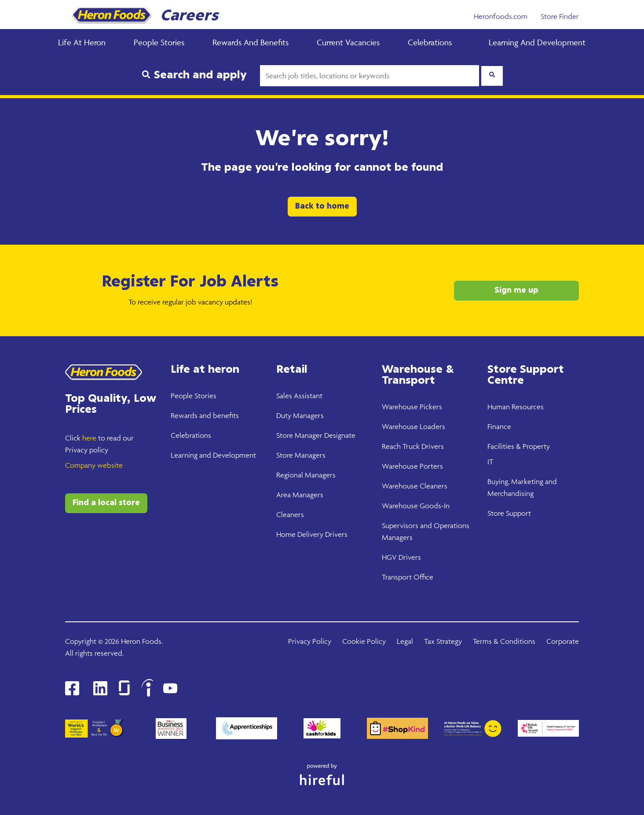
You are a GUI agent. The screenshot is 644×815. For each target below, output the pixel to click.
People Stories (159, 42)
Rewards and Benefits (251, 42)
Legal (405, 641)
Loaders (432, 426)
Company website (94, 465)
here (89, 438)
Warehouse (400, 407)
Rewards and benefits (205, 415)
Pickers (430, 407)
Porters (430, 466)
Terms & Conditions (504, 641)
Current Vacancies (348, 42)
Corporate (563, 641)
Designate (339, 435)
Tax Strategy (443, 641)
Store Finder (560, 16)
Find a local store (106, 503)
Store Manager (299, 435)
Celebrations (430, 42)
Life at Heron (82, 42)
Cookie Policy (364, 641)
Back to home (322, 206)
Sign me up (516, 290)
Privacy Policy (310, 641)
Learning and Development (537, 42)
